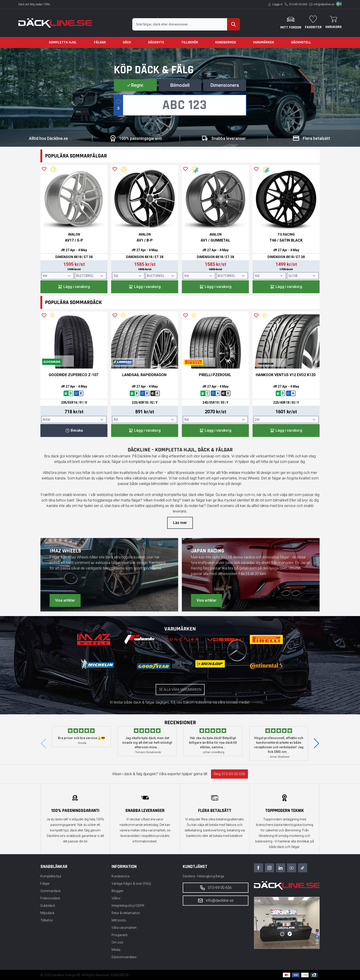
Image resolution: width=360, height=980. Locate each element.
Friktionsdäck (50, 898)
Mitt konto (119, 920)
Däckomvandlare (124, 957)
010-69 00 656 (298, 4)
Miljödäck (47, 913)
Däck (127, 42)
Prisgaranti (120, 935)
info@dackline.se (324, 4)
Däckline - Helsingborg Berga (203, 876)
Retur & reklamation (126, 913)
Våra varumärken (124, 928)
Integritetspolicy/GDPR (128, 906)
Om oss (117, 942)
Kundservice (226, 42)
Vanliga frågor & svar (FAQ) (131, 884)
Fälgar (100, 42)
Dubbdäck (48, 906)
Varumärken (263, 42)
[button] (316, 743)
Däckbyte (156, 42)
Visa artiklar (65, 600)
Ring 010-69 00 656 (229, 774)
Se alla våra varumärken (180, 690)
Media (116, 950)
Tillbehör (190, 42)
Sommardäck (51, 891)
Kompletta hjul (63, 42)
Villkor (116, 898)
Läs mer (180, 523)
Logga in (277, 4)
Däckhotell (301, 42)
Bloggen (118, 891)
